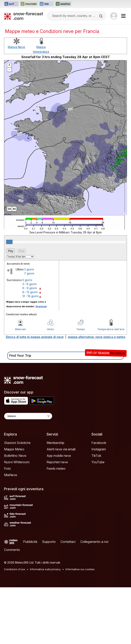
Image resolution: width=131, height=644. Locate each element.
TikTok (96, 456)
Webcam (20, 329)
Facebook (99, 443)
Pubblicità (30, 542)
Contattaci (68, 542)
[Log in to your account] (114, 16)
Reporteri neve (57, 462)
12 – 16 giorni (30, 296)
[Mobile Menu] (123, 16)
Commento (12, 550)
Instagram (99, 449)
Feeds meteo (56, 468)
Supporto (49, 542)
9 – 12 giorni (30, 292)
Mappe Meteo (14, 449)
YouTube (98, 462)
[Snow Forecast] (24, 16)
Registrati (41, 306)
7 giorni (29, 273)
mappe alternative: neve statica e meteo (97, 337)
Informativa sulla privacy (45, 569)
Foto (7, 468)
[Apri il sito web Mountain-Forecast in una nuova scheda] (29, 4)
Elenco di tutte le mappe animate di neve (35, 337)
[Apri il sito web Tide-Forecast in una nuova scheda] (46, 4)
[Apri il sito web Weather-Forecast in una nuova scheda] (63, 4)
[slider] (9, 242)
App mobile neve (59, 456)
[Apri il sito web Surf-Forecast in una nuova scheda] (11, 4)
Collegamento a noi (94, 542)
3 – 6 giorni (29, 284)
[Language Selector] (28, 416)
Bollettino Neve (15, 456)
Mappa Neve (16, 47)
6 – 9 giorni (30, 288)
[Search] (101, 16)
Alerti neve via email (61, 449)
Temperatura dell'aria (111, 329)
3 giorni (29, 269)
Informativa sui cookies (80, 569)
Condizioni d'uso (15, 569)
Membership (55, 443)
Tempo (81, 329)
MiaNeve (11, 475)
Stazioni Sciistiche (17, 443)
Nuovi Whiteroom (17, 462)
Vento (50, 329)
